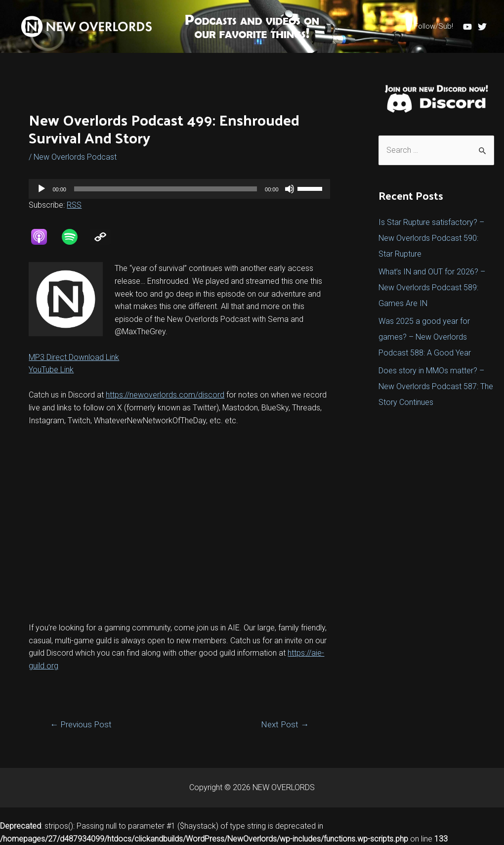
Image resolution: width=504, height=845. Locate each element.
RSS (74, 205)
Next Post (285, 724)
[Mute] (290, 189)
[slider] (166, 189)
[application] (179, 189)
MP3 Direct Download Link (74, 357)
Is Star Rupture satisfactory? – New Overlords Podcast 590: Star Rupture (431, 238)
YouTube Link (51, 370)
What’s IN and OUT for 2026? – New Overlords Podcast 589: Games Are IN (432, 288)
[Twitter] (482, 27)
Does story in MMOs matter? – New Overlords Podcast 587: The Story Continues (436, 386)
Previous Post (81, 724)
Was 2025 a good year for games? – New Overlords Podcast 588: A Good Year (425, 337)
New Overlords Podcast (75, 157)
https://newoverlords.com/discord (165, 395)
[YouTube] (467, 27)
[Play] (42, 189)
